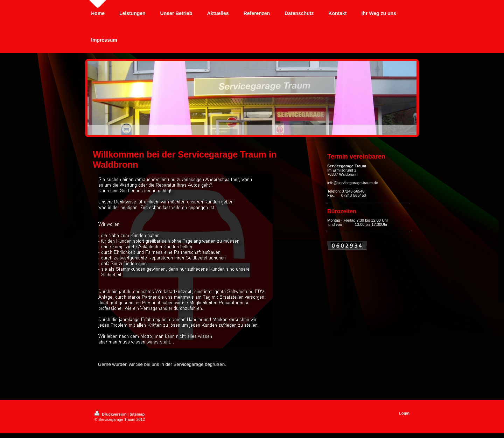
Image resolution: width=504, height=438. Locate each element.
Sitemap (137, 414)
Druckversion (111, 414)
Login (404, 413)
